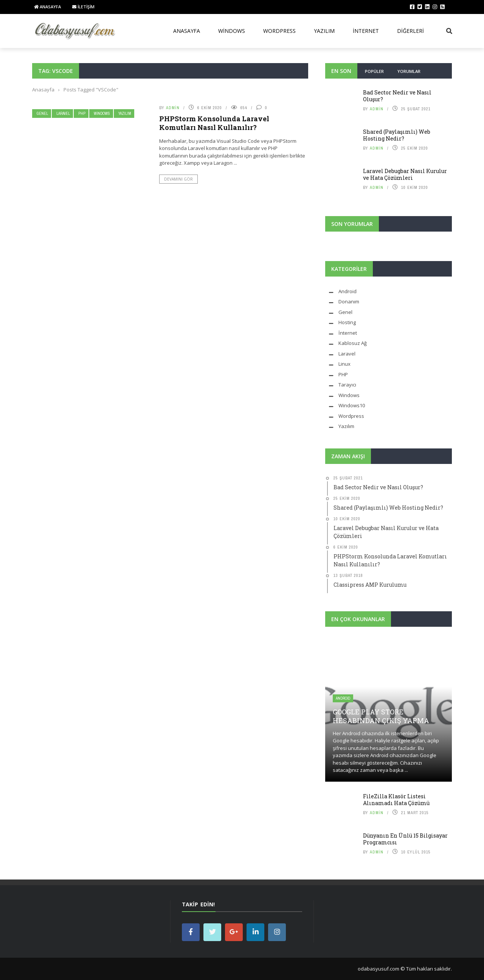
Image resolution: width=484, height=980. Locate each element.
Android (347, 291)
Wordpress (351, 416)
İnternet (366, 31)
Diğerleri (410, 31)
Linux (344, 364)
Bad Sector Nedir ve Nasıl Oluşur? (397, 96)
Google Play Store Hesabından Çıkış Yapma (381, 716)
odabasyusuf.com (379, 969)
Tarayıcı (347, 385)
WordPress (279, 31)
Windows (232, 31)
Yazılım (324, 31)
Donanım (349, 301)
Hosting (347, 322)
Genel (42, 114)
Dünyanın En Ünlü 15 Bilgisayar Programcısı (405, 839)
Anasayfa (47, 7)
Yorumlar (409, 71)
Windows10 (352, 405)
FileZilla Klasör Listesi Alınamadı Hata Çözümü (396, 800)
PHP (82, 114)
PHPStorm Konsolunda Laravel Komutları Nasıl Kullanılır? (214, 123)
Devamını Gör (178, 179)
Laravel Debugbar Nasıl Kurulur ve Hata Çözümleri (405, 174)
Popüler (374, 71)
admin (173, 108)
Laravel (63, 114)
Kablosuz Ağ (353, 343)
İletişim (83, 7)
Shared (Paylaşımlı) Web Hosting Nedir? (397, 135)
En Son (341, 71)
